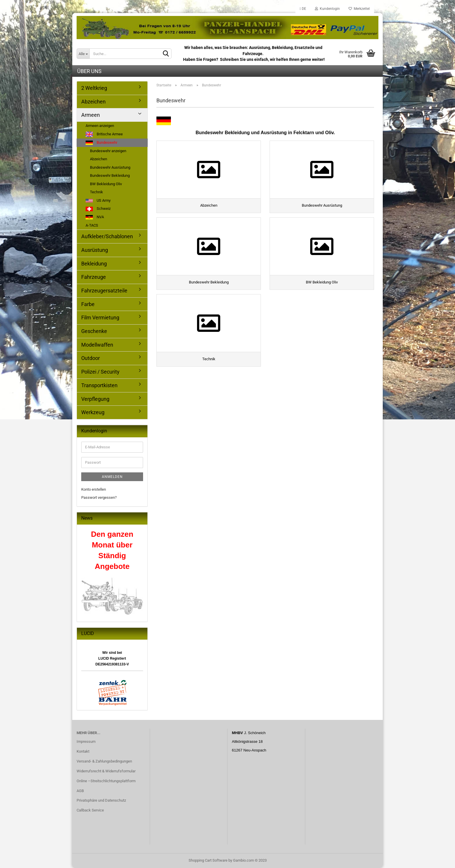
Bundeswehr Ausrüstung (110, 167)
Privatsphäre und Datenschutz (101, 800)
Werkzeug (93, 412)
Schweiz (98, 209)
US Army (98, 200)
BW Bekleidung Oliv (106, 184)
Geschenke (94, 331)
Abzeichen (93, 102)
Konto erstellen (94, 489)
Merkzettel (359, 9)
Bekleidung (94, 264)
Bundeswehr (101, 143)
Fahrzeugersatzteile (104, 291)
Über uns (89, 71)
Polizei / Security (100, 372)
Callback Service (90, 810)
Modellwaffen (97, 345)
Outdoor (91, 358)
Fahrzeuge (94, 277)
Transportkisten (99, 385)
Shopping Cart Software (208, 860)
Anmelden (112, 477)
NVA (95, 217)
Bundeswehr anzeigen (108, 151)
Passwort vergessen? (99, 497)
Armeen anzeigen (100, 126)
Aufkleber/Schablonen (107, 236)
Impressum (86, 741)
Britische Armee (104, 134)
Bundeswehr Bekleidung (110, 175)
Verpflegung (95, 399)
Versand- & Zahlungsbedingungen (104, 761)
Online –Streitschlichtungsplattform (106, 781)
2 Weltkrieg (94, 88)
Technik (96, 192)
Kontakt (83, 751)
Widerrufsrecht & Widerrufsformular (106, 771)
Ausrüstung (95, 250)
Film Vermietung (100, 317)
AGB (80, 791)
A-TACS (92, 225)
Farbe (88, 304)
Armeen (91, 115)
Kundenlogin (327, 9)
